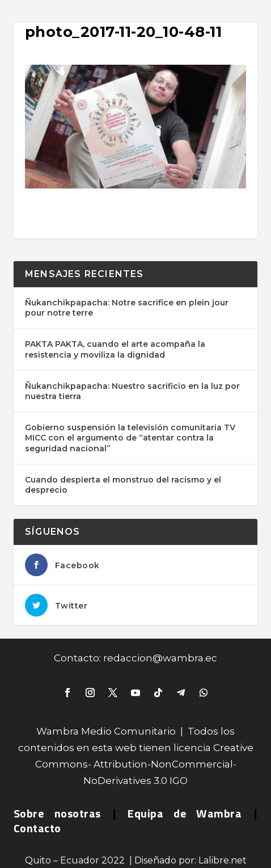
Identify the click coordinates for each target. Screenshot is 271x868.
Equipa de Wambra (185, 813)
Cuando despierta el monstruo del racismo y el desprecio (123, 485)
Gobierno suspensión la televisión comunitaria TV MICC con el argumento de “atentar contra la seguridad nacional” (130, 438)
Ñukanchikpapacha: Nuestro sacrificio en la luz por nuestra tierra (132, 391)
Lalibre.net (223, 860)
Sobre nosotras (57, 813)
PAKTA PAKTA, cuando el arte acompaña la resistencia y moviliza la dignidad (115, 349)
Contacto (37, 828)
